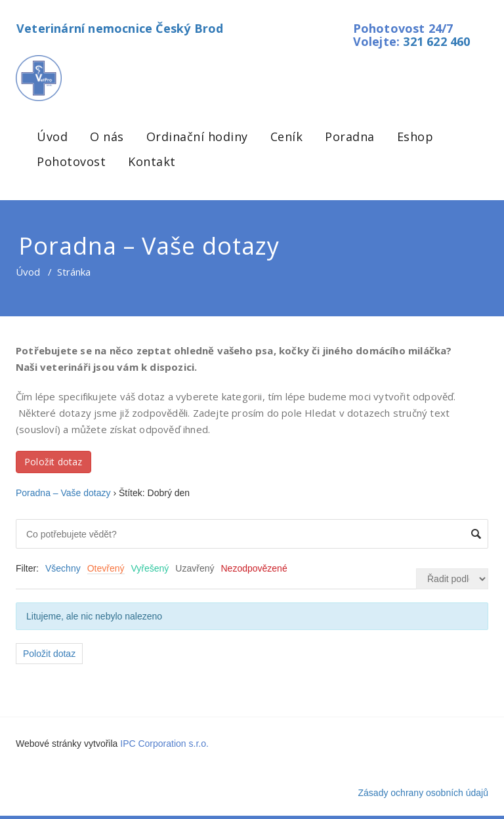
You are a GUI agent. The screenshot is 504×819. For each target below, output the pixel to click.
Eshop (415, 136)
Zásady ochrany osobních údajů (423, 793)
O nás (107, 136)
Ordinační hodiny (197, 136)
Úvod (52, 136)
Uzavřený (195, 568)
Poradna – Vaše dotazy (63, 493)
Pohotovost (71, 161)
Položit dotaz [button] (53, 462)
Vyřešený (150, 568)
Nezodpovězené (254, 568)
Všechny (63, 568)
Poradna (350, 136)
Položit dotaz (49, 654)
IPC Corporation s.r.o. (164, 744)
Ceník (287, 136)
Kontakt (152, 161)
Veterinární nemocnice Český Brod (120, 28)
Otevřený (106, 568)
